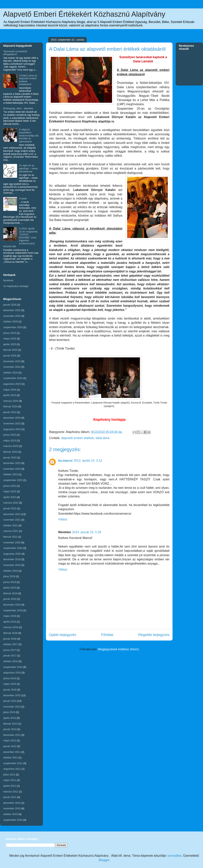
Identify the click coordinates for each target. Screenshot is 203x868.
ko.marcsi (65, 461)
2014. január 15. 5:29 (87, 532)
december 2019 (12, 559)
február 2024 (10, 406)
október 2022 (11, 474)
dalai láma (103, 438)
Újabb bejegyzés (63, 635)
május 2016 (10, 684)
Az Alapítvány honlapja (16, 286)
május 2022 (10, 491)
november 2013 (12, 707)
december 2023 (12, 418)
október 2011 (11, 758)
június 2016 (10, 678)
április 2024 (10, 395)
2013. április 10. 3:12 (88, 461)
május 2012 (10, 740)
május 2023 (10, 441)
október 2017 (11, 644)
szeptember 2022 (13, 480)
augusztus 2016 (12, 673)
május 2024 (10, 390)
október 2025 (11, 322)
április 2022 (10, 497)
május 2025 (10, 339)
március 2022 (11, 503)
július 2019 (9, 576)
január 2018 (10, 639)
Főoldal (107, 635)
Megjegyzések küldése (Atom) (118, 649)
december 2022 (12, 463)
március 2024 (11, 401)
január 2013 (10, 729)
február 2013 (10, 724)
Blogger (104, 860)
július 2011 (9, 775)
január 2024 (10, 412)
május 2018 (10, 616)
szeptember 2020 (13, 548)
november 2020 (12, 542)
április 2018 (10, 622)
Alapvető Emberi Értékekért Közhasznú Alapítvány (84, 14)
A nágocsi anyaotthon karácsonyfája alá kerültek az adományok (29, 135)
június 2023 (10, 435)
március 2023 (11, 446)
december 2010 (12, 803)
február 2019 (10, 593)
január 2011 (10, 797)
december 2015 (12, 695)
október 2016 (11, 661)
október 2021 (11, 525)
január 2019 (10, 599)
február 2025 (10, 350)
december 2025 (12, 310)
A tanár (23, 198)
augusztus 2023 (12, 429)
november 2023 (12, 423)
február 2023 (10, 452)
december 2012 (12, 735)
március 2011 (11, 792)
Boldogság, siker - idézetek (18, 108)
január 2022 (10, 508)
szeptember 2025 (13, 327)
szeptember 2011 (13, 763)
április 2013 (10, 718)
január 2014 (10, 701)
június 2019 (10, 582)
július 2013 (9, 712)
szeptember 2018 (13, 610)
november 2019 (12, 565)
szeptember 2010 (13, 820)
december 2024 (12, 361)
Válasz (63, 519)
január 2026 (10, 305)
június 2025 (10, 333)
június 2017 (10, 650)
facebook (8, 280)
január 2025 (10, 356)
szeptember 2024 (13, 378)
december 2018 (12, 605)
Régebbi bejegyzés (154, 635)
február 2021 (10, 537)
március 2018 (11, 627)
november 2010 (12, 808)
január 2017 (10, 656)
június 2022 (10, 486)
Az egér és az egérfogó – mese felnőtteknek (28, 168)
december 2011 (12, 752)
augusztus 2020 (12, 554)
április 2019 (10, 588)
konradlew (174, 856)
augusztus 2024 (12, 384)
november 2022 (12, 469)
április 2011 (10, 786)
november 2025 (12, 316)
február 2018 (10, 633)
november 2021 (12, 520)
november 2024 (12, 367)
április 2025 (10, 344)
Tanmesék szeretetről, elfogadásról (15, 53)
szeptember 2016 (13, 667)
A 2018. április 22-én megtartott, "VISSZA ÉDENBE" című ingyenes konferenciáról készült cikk (21, 238)
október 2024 (11, 373)
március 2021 (11, 531)
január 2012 (10, 746)
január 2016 (10, 690)
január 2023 (10, 458)
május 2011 (10, 780)
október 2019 (11, 571)
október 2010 (11, 814)
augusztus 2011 (12, 769)
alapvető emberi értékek (77, 438)
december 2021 (12, 514)
